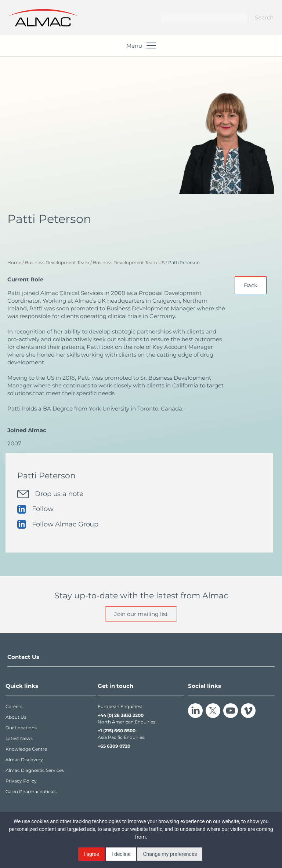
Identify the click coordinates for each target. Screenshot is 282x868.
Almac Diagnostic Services (35, 770)
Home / (16, 262)
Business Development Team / (58, 262)
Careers (14, 706)
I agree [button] (91, 854)
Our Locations (21, 728)
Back (251, 285)
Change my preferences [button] (170, 854)
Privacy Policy (21, 781)
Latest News (19, 738)
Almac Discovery (24, 760)
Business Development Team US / (130, 262)
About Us (16, 717)
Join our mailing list (141, 614)
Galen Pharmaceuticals (31, 792)
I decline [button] (121, 854)
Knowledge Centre (26, 749)
